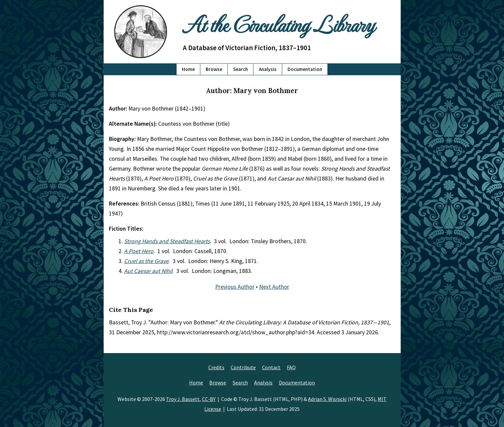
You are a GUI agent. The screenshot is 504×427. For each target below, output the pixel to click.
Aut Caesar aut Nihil (148, 271)
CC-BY (209, 399)
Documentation (305, 69)
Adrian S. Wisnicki (327, 399)
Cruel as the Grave (146, 261)
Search (240, 69)
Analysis (268, 69)
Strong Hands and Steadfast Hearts (167, 241)
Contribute (243, 367)
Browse (214, 69)
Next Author (274, 287)
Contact (271, 367)
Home (188, 69)
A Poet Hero (139, 251)
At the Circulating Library (279, 24)
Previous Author (235, 287)
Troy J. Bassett (183, 399)
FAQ (291, 367)
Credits (216, 367)
